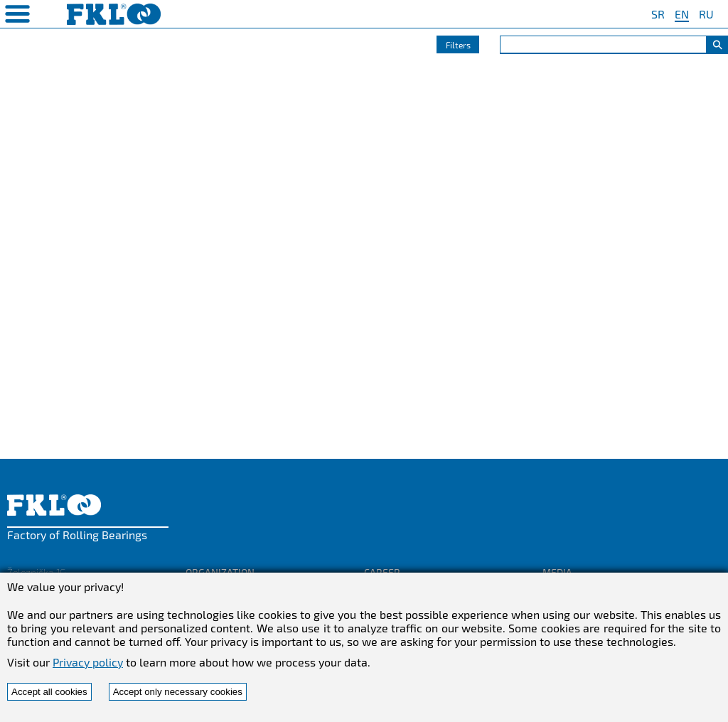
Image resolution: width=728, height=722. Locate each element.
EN (682, 14)
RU (706, 14)
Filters (458, 45)
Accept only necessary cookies (178, 692)
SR (658, 14)
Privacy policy (88, 662)
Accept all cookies (49, 692)
